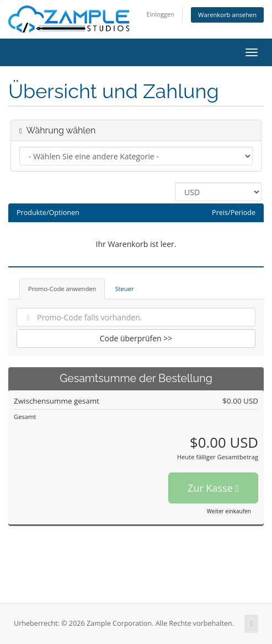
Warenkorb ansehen (227, 15)
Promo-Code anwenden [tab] (62, 289)
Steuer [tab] (124, 289)
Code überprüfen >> (136, 338)
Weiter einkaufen (229, 511)
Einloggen (160, 14)
